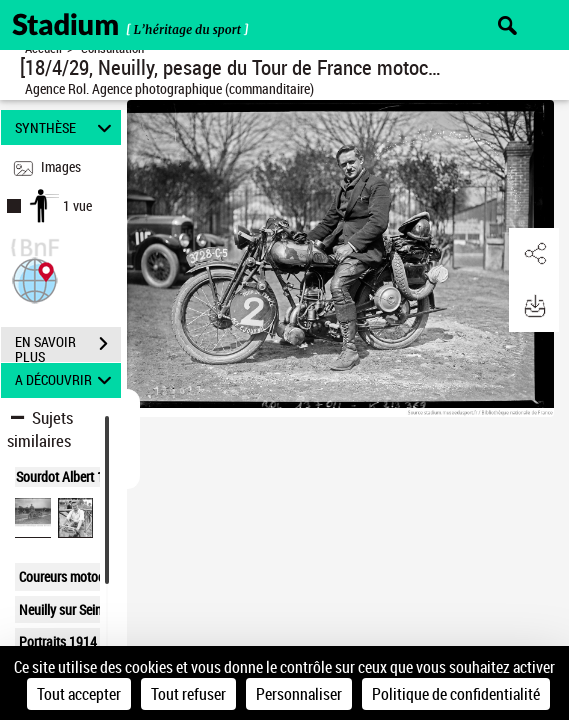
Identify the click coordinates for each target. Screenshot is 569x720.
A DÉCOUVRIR (66, 380)
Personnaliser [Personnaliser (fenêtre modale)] (299, 694)
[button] (35, 278)
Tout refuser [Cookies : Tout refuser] (188, 694)
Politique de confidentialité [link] (456, 694)
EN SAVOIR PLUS (68, 346)
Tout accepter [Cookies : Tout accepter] (79, 694)
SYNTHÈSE (66, 127)
